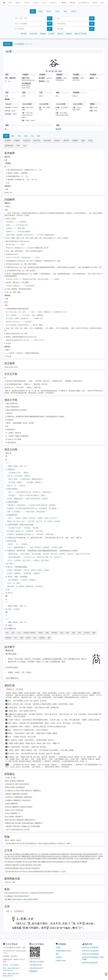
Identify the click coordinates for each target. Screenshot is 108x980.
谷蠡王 (10, 625)
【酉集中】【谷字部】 (15, 689)
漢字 (10, 3)
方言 (32, 136)
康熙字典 (60, 34)
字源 (19, 136)
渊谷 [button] (74, 633)
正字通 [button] (90, 141)
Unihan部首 (33, 34)
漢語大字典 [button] (37, 141)
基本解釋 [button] (8, 141)
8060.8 (75, 96)
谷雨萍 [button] (28, 638)
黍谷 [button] (49, 638)
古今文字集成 (8, 947)
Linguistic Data (61, 960)
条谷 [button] (68, 633)
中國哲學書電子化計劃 (63, 951)
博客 (95, 3)
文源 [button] (25, 146)
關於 (64, 3)
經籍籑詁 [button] (75, 141)
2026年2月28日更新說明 (90, 947)
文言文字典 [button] (27, 141)
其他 (103, 3)
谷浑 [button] (16, 638)
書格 (57, 954)
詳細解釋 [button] (17, 141)
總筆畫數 (43, 34)
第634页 (41, 893)
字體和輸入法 (84, 3)
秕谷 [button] (80, 633)
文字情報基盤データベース (23, 44)
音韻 (26, 136)
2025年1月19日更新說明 (90, 954)
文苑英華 (59, 957)
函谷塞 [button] (41, 633)
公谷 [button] (19, 633)
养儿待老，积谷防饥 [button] (29, 633)
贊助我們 (33, 971)
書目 (13, 136)
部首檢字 (24, 34)
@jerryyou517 (37, 965)
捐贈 (73, 3)
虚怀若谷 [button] (8, 638)
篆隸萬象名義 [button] (9, 146)
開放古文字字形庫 (81, 34)
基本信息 (8, 44)
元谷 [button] (13, 633)
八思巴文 (53, 3)
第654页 (26, 899)
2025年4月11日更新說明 (90, 951)
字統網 (58, 947)
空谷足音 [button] (87, 633)
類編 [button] (83, 141)
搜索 (50, 18)
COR (23, 96)
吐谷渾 (17, 609)
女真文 (36, 3)
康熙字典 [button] (66, 141)
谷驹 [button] (35, 638)
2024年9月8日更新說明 (90, 963)
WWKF (41, 96)
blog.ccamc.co (8, 976)
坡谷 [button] (47, 633)
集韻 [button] (18, 146)
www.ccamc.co (8, 970)
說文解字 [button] (57, 141)
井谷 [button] (7, 633)
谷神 (11, 564)
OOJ (57, 96)
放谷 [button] (62, 633)
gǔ (6, 81)
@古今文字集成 (38, 962)
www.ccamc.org (13, 968)
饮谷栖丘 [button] (42, 638)
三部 (23, 672)
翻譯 (39, 136)
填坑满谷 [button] (54, 633)
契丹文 (27, 3)
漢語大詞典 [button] (47, 141)
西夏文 (19, 3)
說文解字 (52, 34)
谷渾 (9, 609)
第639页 (17, 896)
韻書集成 (69, 34)
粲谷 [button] (94, 633)
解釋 (6, 136)
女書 (44, 3)
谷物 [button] (22, 638)
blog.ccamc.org (13, 973)
